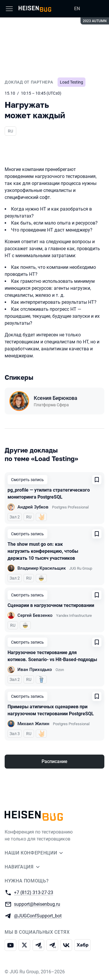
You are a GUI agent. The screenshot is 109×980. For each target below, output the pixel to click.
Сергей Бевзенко (35, 615)
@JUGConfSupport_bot (38, 915)
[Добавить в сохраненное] (97, 480)
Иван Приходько (35, 670)
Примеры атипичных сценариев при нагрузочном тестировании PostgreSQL (51, 710)
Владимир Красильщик (42, 568)
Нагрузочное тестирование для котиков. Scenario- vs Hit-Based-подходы (52, 656)
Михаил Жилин (33, 724)
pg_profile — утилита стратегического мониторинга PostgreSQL (49, 493)
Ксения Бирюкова (56, 398)
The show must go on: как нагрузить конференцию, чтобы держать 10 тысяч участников (43, 551)
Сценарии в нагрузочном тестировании (51, 605)
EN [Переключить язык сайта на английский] (77, 9)
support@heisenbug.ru (37, 904)
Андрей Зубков (33, 507)
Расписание (54, 761)
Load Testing (72, 82)
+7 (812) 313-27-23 (34, 892)
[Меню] (9, 9)
